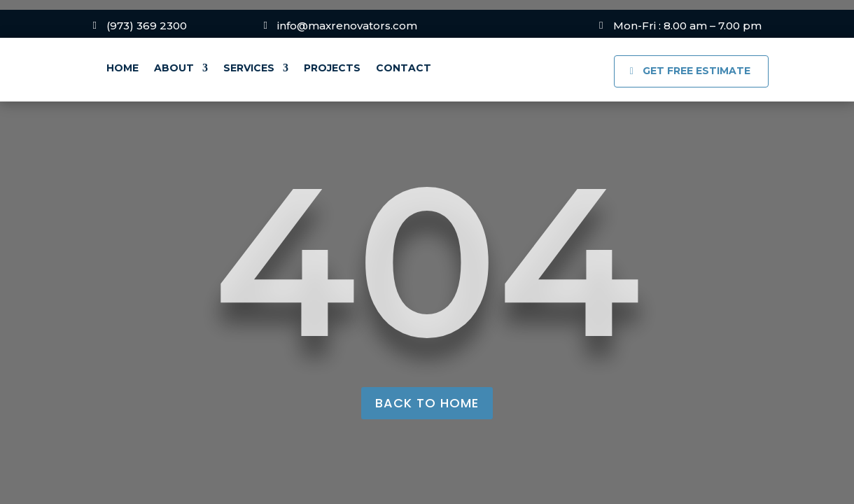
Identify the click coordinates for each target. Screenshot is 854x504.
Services (249, 68)
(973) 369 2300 (147, 26)
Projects (332, 68)
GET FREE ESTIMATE (696, 71)
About (174, 68)
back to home (427, 403)
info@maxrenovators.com (347, 26)
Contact (404, 68)
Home (122, 68)
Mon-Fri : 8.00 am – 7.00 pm (687, 26)
